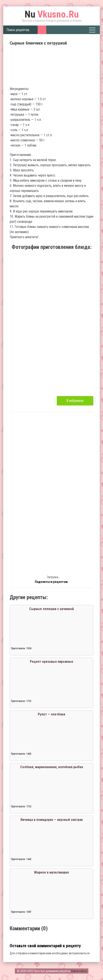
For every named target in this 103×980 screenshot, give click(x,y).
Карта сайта (79, 971)
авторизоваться (79, 953)
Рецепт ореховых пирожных (51, 662)
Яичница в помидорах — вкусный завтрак (52, 820)
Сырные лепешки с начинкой (51, 609)
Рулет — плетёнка (51, 714)
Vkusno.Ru (52, 14)
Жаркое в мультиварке (51, 872)
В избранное (75, 401)
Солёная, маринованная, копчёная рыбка (52, 767)
